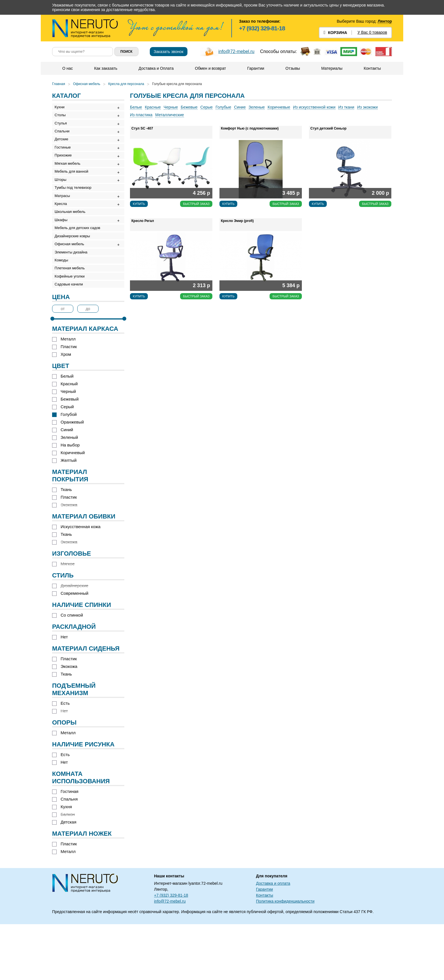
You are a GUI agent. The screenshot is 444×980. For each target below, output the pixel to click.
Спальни (64, 140)
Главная (59, 84)
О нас (67, 68)
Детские (63, 150)
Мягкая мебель (70, 182)
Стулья (63, 129)
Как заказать (105, 68)
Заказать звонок (169, 52)
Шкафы (63, 255)
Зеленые (257, 107)
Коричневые (279, 107)
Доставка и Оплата (156, 68)
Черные (171, 107)
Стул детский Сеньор (328, 128)
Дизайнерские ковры (74, 276)
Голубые (223, 107)
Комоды (63, 307)
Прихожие (65, 171)
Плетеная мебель (72, 318)
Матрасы (64, 224)
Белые (136, 107)
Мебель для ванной (73, 192)
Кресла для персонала (126, 84)
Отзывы (292, 68)
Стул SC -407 (142, 128)
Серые (207, 107)
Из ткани (346, 107)
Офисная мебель (87, 84)
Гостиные (65, 161)
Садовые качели (71, 339)
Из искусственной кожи (314, 107)
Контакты (372, 68)
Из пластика (141, 115)
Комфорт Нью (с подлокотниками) (250, 128)
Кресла (63, 234)
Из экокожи (367, 107)
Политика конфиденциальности (285, 957)
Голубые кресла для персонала (177, 84)
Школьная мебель (72, 245)
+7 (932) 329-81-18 (262, 28)
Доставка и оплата (273, 939)
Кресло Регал (143, 221)
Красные (153, 107)
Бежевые (189, 107)
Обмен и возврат (210, 68)
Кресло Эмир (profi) (237, 221)
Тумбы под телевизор (75, 213)
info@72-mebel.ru (236, 51)
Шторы (63, 203)
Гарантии (255, 68)
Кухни (62, 108)
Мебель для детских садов (79, 265)
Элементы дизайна (73, 297)
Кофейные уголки (72, 328)
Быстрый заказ (196, 204)
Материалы (331, 68)
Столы (62, 119)
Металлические (169, 115)
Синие (240, 107)
